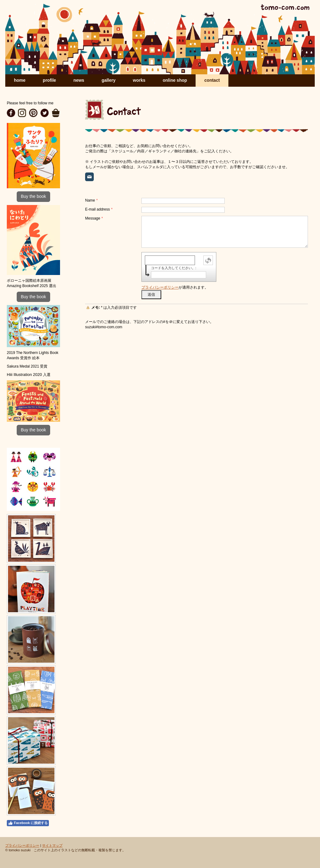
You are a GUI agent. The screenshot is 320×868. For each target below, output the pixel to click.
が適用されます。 (175, 287)
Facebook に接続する (28, 823)
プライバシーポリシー (160, 287)
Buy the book (33, 196)
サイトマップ (52, 845)
